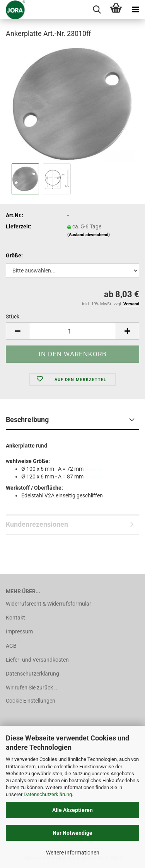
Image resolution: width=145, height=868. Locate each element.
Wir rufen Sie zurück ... (32, 688)
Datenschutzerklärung (48, 794)
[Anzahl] (72, 331)
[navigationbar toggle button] (135, 10)
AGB (11, 646)
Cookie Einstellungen (31, 701)
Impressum (19, 631)
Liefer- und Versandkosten (37, 660)
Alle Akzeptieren (72, 810)
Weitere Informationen (73, 853)
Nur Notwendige (72, 833)
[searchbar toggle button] (97, 10)
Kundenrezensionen (37, 524)
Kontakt (15, 618)
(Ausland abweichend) (89, 235)
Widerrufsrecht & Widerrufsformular (49, 604)
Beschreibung (27, 420)
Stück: (13, 317)
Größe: (14, 255)
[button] (17, 331)
